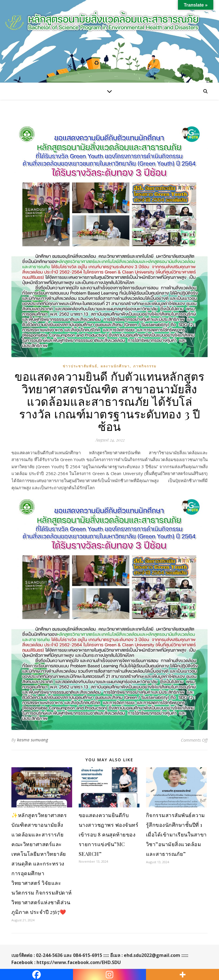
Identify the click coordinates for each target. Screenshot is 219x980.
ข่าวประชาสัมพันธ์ (80, 366)
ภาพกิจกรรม (145, 366)
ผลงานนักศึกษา (115, 366)
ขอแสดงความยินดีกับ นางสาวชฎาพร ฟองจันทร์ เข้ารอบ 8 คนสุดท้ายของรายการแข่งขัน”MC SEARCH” (109, 834)
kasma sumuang (33, 740)
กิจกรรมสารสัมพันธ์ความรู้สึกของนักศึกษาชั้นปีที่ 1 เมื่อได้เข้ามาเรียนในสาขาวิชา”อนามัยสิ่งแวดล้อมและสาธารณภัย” (176, 834)
